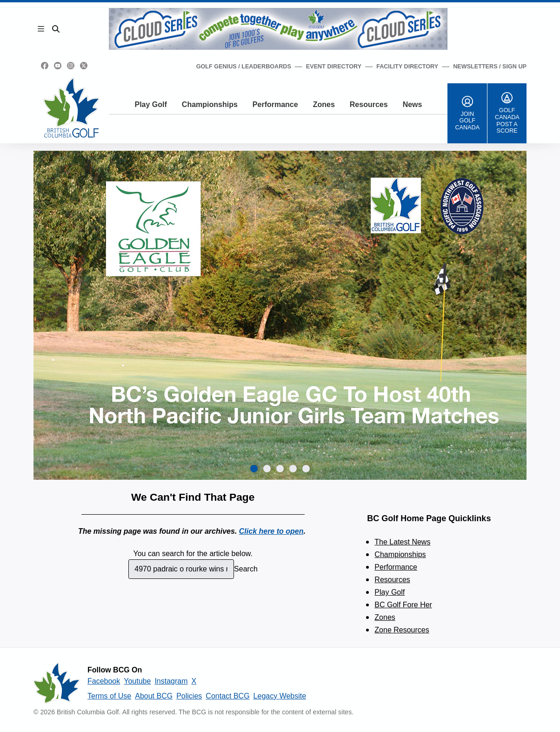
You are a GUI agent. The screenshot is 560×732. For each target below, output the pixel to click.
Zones (324, 104)
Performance (275, 104)
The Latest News (402, 542)
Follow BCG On (115, 670)
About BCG (154, 696)
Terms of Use (109, 696)
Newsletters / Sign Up (490, 67)
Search (246, 569)
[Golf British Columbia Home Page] (71, 108)
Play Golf (150, 104)
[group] (280, 315)
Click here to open (271, 531)
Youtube (137, 681)
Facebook (104, 681)
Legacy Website (280, 696)
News (413, 104)
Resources (369, 104)
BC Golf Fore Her (403, 605)
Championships (210, 104)
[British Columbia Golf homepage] (57, 683)
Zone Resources (402, 630)
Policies (189, 696)
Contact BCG (227, 696)
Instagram (171, 681)
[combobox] (181, 569)
